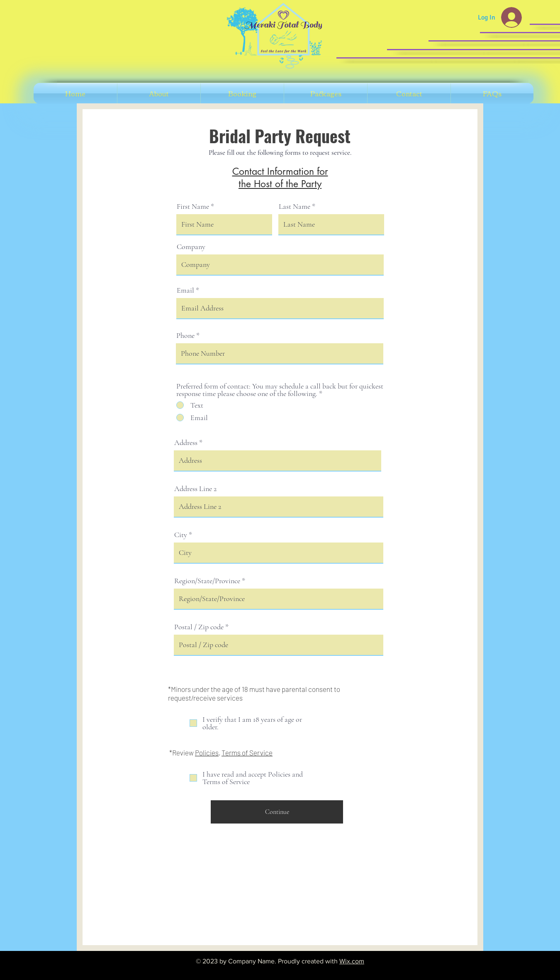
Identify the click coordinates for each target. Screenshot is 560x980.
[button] (242, 93)
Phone (185, 335)
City (181, 535)
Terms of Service (247, 753)
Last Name (295, 206)
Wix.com (352, 961)
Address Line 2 (195, 489)
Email (185, 290)
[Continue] (277, 812)
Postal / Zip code (199, 627)
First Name (193, 206)
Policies (207, 753)
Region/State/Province (207, 581)
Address (186, 442)
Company (191, 247)
